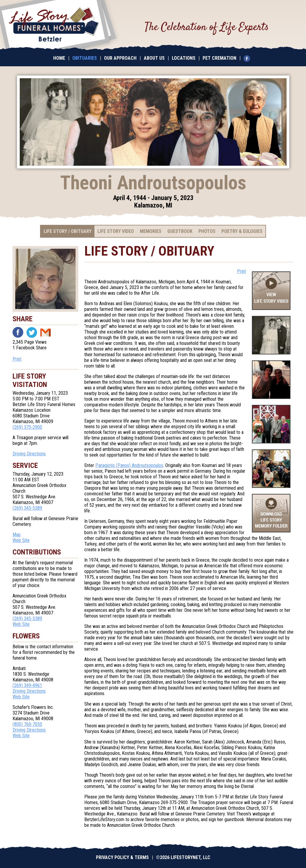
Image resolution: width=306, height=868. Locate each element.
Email (45, 332)
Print (17, 359)
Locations (184, 58)
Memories (151, 231)
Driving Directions (29, 454)
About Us (154, 58)
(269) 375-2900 (27, 427)
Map (17, 535)
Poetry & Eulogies (242, 231)
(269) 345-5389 (27, 508)
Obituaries (85, 58)
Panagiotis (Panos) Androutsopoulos (129, 465)
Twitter (32, 332)
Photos (207, 231)
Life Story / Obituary (68, 231)
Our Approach (120, 58)
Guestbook (180, 231)
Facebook (18, 332)
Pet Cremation (219, 58)
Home (59, 58)
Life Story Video (116, 231)
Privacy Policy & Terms (122, 857)
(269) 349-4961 (27, 685)
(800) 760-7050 (27, 724)
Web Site (21, 540)
